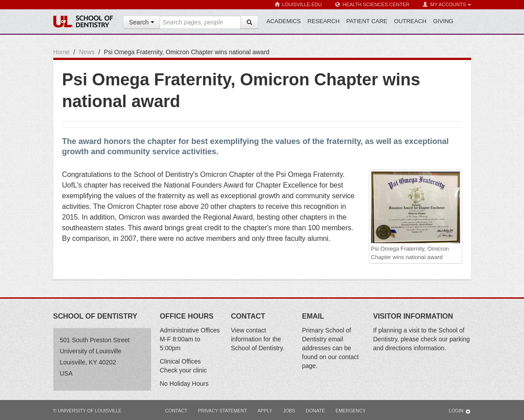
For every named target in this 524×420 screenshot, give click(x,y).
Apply (265, 411)
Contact (176, 411)
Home (62, 52)
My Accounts (447, 5)
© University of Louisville (88, 411)
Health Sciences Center (372, 5)
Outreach (410, 21)
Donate (315, 411)
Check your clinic (184, 370)
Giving (443, 21)
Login (460, 411)
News (87, 52)
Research (324, 21)
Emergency (351, 411)
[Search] (249, 22)
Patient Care (367, 21)
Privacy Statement (222, 411)
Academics (284, 21)
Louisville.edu (298, 5)
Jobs (289, 411)
